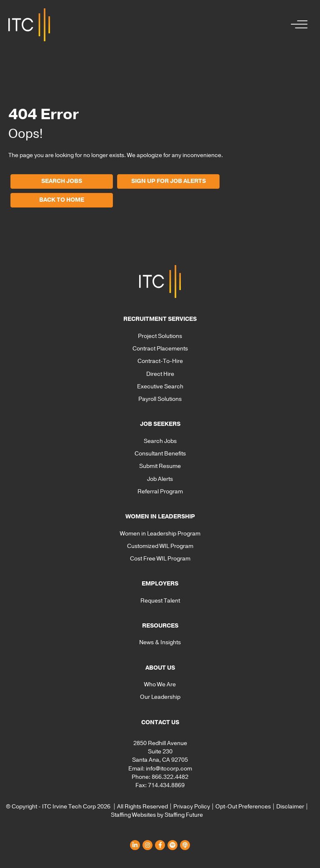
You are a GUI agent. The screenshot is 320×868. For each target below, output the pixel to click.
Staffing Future (184, 815)
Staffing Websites (133, 815)
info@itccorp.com (169, 769)
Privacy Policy (192, 807)
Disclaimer (290, 807)
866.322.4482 (170, 777)
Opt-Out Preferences (243, 807)
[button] (297, 25)
